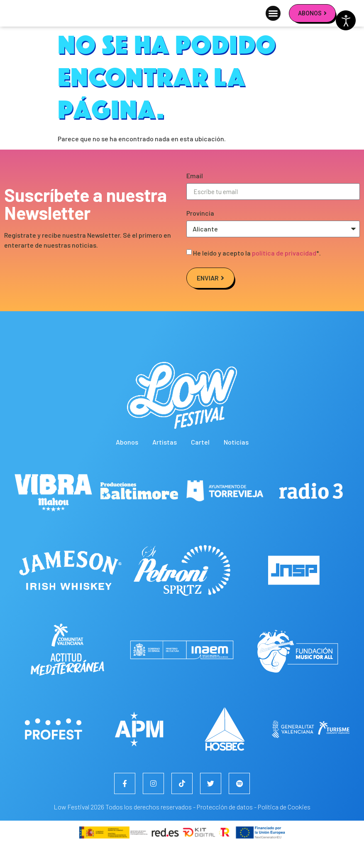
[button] (273, 25)
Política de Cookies (284, 830)
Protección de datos (225, 830)
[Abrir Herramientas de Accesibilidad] (346, 20)
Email (195, 199)
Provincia (200, 237)
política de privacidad (284, 276)
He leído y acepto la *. (257, 276)
